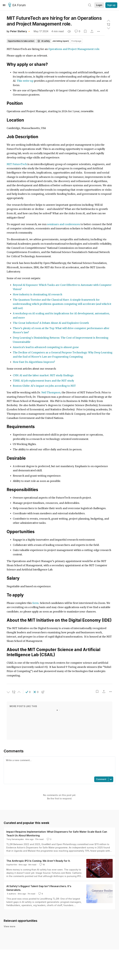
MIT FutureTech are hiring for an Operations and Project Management (54, 21)
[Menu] (4, 5)
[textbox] (59, 766)
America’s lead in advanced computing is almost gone (46, 347)
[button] (28, 692)
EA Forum (17, 5)
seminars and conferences (64, 224)
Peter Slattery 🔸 (20, 31)
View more (10, 926)
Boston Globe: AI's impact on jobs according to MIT (44, 386)
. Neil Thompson (50, 393)
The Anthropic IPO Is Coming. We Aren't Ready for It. (38, 861)
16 (42, 865)
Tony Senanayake (15, 839)
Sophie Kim (12, 865)
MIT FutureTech (17, 164)
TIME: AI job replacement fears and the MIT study (43, 381)
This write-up (25, 81)
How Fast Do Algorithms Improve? (34, 362)
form (35, 603)
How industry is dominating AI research (37, 294)
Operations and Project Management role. (74, 49)
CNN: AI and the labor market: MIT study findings (43, 375)
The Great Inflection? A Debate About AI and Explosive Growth (51, 323)
